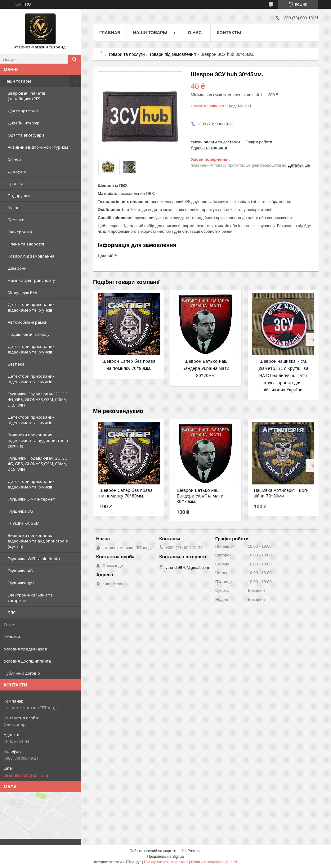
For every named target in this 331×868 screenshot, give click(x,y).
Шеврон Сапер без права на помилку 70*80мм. (126, 493)
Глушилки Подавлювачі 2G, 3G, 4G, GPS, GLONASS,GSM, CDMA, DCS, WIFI (38, 399)
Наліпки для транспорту (31, 280)
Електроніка (20, 232)
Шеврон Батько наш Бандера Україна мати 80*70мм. (206, 368)
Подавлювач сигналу (29, 334)
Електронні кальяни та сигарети (30, 598)
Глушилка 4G (20, 571)
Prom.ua (194, 851)
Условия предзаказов (25, 649)
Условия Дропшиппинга (27, 661)
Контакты (229, 33)
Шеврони (17, 268)
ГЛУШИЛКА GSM (24, 523)
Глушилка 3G (20, 511)
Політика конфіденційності (214, 862)
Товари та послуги (126, 54)
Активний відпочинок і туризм (38, 147)
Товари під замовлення (31, 256)
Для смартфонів (23, 111)
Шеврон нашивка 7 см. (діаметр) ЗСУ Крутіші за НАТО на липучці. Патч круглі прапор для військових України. (283, 375)
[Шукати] (74, 59)
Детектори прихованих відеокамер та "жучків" (31, 307)
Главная (110, 33)
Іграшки (16, 183)
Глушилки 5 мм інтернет (31, 499)
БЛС (12, 613)
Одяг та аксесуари (26, 135)
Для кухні (17, 171)
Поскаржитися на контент (166, 862)
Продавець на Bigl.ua (165, 857)
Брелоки (16, 220)
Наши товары (17, 81)
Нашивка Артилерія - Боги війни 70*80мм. (281, 493)
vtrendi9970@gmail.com (26, 775)
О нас (9, 625)
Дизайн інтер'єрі (24, 123)
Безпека (16, 364)
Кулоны (15, 208)
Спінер (14, 159)
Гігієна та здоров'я (26, 244)
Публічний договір (22, 673)
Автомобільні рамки (28, 322)
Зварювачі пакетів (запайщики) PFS (27, 96)
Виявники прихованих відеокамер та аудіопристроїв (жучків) (38, 440)
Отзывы (12, 637)
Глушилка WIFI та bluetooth (34, 559)
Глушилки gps (21, 583)
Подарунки (19, 196)
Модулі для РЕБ (22, 292)
